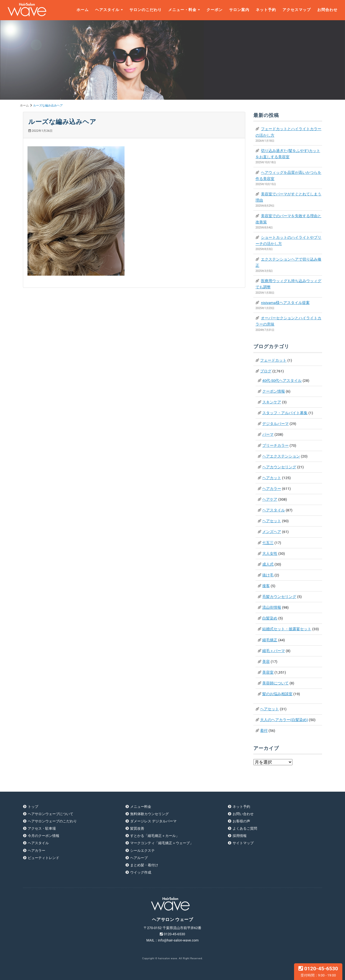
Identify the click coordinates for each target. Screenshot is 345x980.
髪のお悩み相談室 (277, 694)
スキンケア (272, 402)
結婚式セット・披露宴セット (287, 629)
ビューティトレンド (44, 858)
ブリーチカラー (275, 445)
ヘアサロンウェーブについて (51, 814)
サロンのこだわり (146, 10)
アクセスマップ (297, 10)
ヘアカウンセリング (279, 467)
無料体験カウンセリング (149, 814)
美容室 (268, 672)
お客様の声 (241, 821)
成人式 (268, 564)
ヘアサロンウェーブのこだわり (52, 821)
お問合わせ (327, 10)
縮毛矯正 (270, 640)
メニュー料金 (141, 807)
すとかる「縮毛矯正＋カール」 (155, 836)
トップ (33, 807)
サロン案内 (239, 10)
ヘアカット (272, 478)
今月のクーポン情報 (44, 836)
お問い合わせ (243, 814)
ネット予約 (266, 10)
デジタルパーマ (275, 424)
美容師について (275, 683)
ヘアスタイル (107, 10)
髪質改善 (137, 828)
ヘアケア (270, 499)
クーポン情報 (274, 391)
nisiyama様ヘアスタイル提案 (285, 303)
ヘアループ (139, 858)
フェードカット (273, 360)
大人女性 (270, 553)
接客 (266, 586)
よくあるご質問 (245, 828)
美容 (266, 662)
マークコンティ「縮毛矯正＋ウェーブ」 (162, 843)
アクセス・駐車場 (42, 828)
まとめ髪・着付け (144, 865)
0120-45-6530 (318, 971)
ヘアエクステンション (281, 456)
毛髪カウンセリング (279, 597)
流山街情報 (272, 607)
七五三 (268, 543)
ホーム (83, 10)
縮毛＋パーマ (274, 651)
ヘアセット (272, 521)
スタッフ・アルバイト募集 (285, 413)
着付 (264, 730)
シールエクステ (142, 851)
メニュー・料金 (182, 10)
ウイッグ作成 (141, 872)
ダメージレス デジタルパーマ (153, 821)
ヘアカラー (272, 489)
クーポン (215, 10)
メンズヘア (272, 532)
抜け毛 (268, 575)
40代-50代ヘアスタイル (282, 380)
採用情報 (240, 836)
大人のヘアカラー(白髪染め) (284, 720)
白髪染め (270, 618)
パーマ (268, 434)
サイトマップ (243, 843)
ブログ (266, 371)
